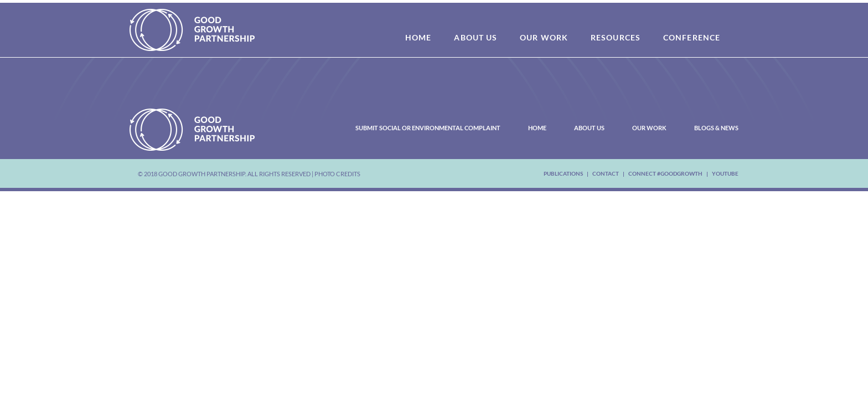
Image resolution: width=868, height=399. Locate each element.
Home (537, 128)
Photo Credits (337, 174)
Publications (563, 173)
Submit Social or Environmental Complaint (428, 128)
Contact (606, 173)
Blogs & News (716, 128)
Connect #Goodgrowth (665, 173)
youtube (725, 173)
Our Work (649, 128)
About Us (589, 128)
